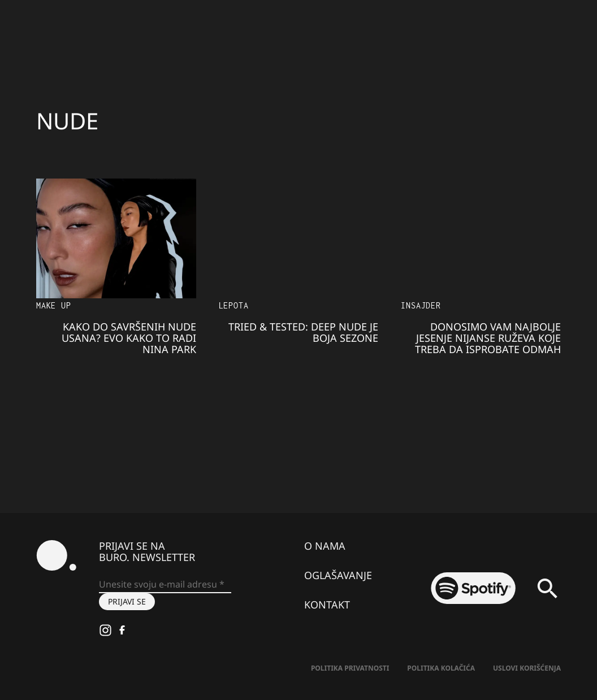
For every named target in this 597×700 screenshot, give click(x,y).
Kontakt (327, 605)
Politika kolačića (441, 668)
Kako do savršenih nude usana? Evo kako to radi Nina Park (129, 338)
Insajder (421, 305)
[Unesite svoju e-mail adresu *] (165, 585)
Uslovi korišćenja (527, 668)
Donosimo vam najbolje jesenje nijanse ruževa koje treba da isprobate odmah (488, 338)
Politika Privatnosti (350, 668)
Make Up (54, 305)
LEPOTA (234, 305)
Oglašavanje (338, 575)
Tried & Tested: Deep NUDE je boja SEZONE (303, 332)
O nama (325, 546)
